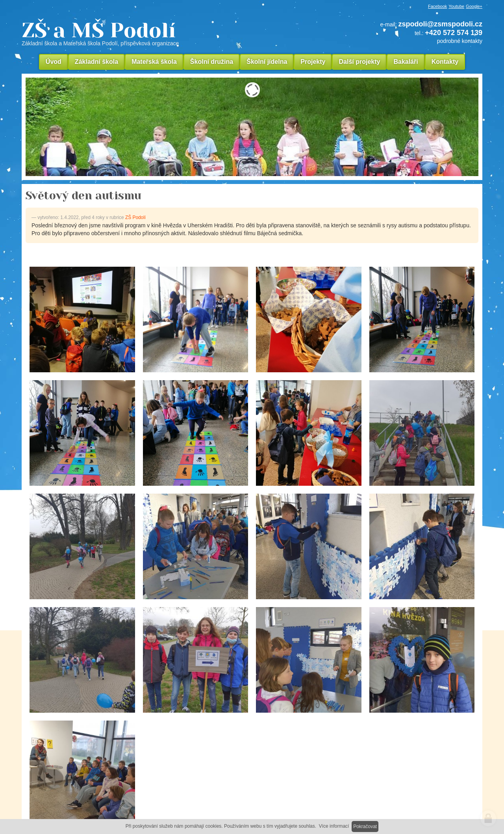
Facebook (437, 6)
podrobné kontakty (460, 41)
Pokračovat (365, 827)
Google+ (474, 6)
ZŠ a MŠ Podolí (154, 33)
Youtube (456, 6)
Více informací (334, 826)
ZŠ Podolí (135, 217)
